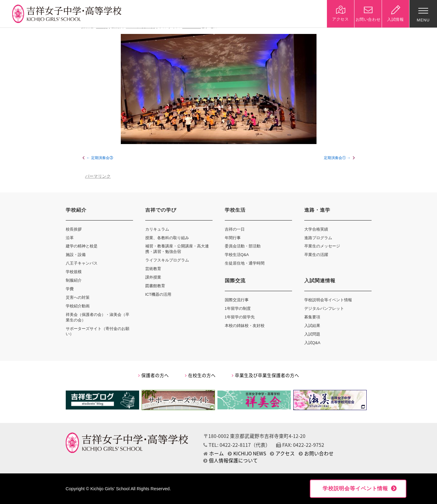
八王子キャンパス (82, 263)
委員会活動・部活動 (243, 246)
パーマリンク (98, 176)
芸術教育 (153, 269)
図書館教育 (155, 286)
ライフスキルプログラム (167, 260)
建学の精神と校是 (82, 246)
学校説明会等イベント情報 (328, 300)
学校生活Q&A (237, 255)
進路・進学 (317, 210)
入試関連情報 (320, 281)
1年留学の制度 (238, 308)
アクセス (282, 453)
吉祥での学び (161, 210)
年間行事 (233, 238)
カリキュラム (157, 229)
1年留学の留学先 (240, 317)
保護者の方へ (154, 375)
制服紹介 (74, 280)
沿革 (70, 238)
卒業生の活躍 (316, 255)
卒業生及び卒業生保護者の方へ (265, 375)
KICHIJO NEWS (247, 453)
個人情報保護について (231, 460)
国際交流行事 (237, 300)
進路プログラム (318, 238)
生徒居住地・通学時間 (245, 263)
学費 (70, 289)
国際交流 (235, 281)
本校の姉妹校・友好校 (245, 326)
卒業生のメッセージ (322, 246)
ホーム (214, 453)
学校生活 (235, 210)
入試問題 (312, 334)
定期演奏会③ (102, 158)
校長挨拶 (74, 229)
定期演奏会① (335, 158)
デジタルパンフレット (324, 308)
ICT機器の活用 (158, 294)
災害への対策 (78, 297)
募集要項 (312, 317)
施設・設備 (76, 255)
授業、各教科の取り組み (167, 238)
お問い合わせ (316, 453)
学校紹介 (76, 210)
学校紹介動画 (78, 306)
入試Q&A (312, 343)
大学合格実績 (316, 229)
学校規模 (74, 272)
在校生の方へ (200, 375)
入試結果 (312, 326)
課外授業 (153, 277)
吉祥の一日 (235, 229)
